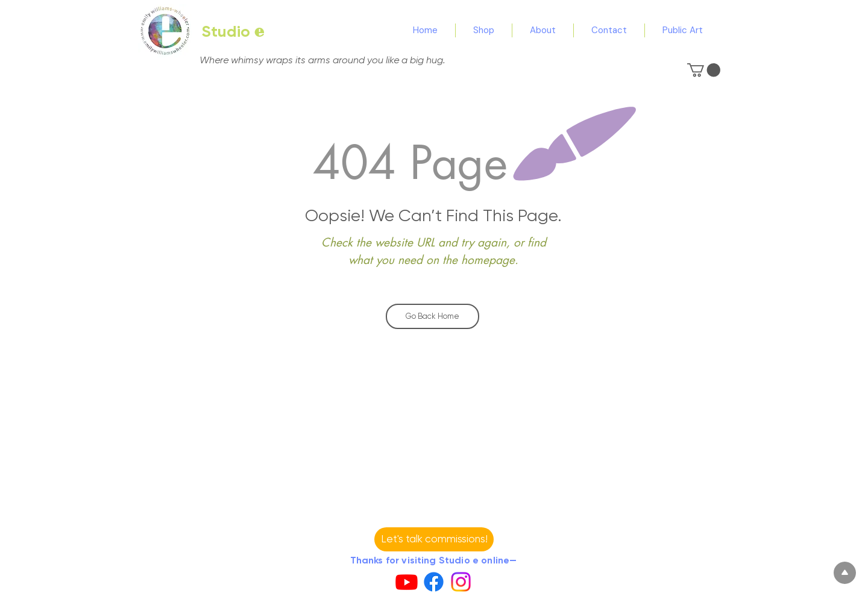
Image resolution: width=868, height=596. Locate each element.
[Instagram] (461, 582)
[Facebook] (434, 582)
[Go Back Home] (432, 316)
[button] (704, 70)
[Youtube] (407, 582)
